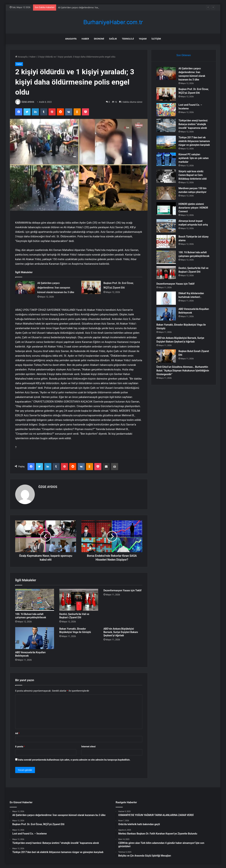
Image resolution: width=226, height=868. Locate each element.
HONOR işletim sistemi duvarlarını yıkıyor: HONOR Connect (193, 208)
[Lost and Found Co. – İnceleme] (166, 110)
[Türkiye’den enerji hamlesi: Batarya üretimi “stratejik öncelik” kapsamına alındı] (166, 125)
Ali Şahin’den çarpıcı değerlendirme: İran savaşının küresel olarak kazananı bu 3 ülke (56, 288)
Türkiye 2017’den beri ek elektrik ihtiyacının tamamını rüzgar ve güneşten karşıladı (194, 141)
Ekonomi (99, 39)
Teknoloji (128, 39)
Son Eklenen (184, 55)
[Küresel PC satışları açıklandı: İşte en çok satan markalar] (166, 159)
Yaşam (143, 39)
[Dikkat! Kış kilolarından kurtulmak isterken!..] (166, 298)
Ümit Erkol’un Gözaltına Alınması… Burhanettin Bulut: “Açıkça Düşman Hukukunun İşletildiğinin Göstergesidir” (183, 371)
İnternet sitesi (88, 747)
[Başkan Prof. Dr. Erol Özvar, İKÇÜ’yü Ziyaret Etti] (91, 287)
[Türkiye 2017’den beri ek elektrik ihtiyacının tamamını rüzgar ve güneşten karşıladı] (166, 142)
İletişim (156, 39)
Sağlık (113, 39)
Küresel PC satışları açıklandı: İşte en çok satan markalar (194, 158)
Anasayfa (71, 39)
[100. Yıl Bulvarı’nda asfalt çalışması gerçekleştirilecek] (35, 600)
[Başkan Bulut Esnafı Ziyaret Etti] (166, 356)
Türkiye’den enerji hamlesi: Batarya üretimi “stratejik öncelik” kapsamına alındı (193, 124)
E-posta (20, 747)
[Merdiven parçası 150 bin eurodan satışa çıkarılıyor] (166, 193)
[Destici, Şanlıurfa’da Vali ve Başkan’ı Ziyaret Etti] (79, 600)
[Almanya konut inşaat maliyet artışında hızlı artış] (166, 226)
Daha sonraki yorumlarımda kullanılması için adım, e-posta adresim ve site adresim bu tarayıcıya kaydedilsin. (74, 760)
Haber (85, 39)
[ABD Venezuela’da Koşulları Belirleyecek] (35, 638)
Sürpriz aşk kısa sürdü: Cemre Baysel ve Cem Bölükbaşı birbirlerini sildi (193, 175)
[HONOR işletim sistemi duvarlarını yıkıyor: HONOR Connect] (166, 209)
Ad (17, 733)
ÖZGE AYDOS (28, 102)
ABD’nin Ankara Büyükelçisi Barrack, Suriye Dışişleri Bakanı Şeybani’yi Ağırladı (121, 632)
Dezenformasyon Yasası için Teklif (122, 590)
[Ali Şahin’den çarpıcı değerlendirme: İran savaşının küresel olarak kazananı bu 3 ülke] (25, 287)
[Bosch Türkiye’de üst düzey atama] (166, 241)
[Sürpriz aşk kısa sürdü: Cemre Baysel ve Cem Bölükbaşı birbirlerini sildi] (166, 176)
